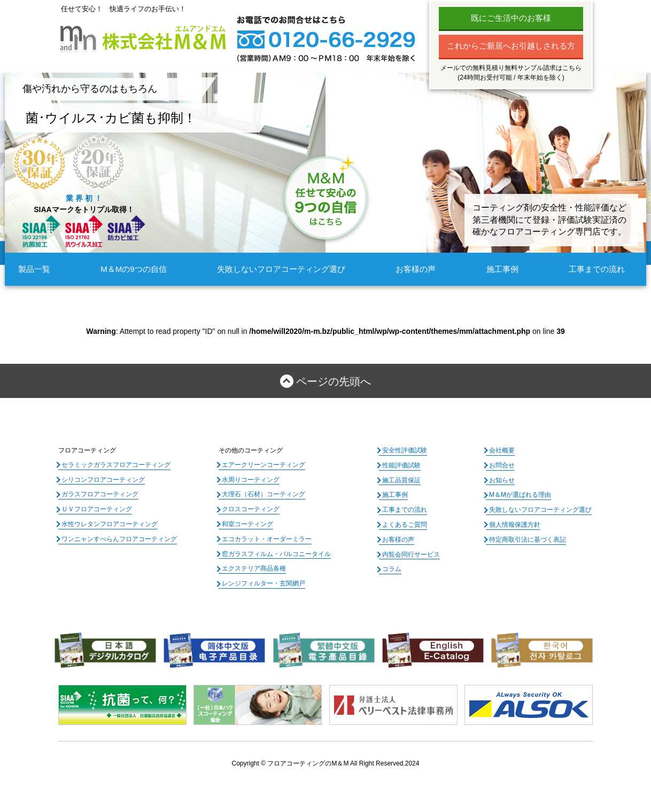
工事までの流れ (597, 269)
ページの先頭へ (334, 381)
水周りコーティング (251, 480)
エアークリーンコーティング (263, 465)
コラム (392, 569)
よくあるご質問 (405, 525)
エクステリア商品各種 (254, 568)
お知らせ (502, 480)
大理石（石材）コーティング (263, 494)
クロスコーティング (251, 509)
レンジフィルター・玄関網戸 (263, 583)
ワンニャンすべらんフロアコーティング (119, 539)
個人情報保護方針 (515, 525)
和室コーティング (247, 524)
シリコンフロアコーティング (103, 480)
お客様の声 (416, 269)
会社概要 (502, 450)
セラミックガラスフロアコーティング (116, 465)
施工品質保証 (401, 480)
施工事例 (502, 269)
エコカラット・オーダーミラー (267, 539)
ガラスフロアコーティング (100, 494)
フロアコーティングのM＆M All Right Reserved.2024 (343, 763)
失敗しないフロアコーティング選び (281, 269)
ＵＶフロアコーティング (97, 509)
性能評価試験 (401, 465)
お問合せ (502, 465)
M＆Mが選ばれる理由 (520, 495)
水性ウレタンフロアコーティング (110, 524)
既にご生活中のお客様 (511, 18)
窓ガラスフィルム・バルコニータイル (276, 554)
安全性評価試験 (405, 450)
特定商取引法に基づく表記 (528, 540)
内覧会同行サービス (411, 555)
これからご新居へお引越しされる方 (511, 46)
